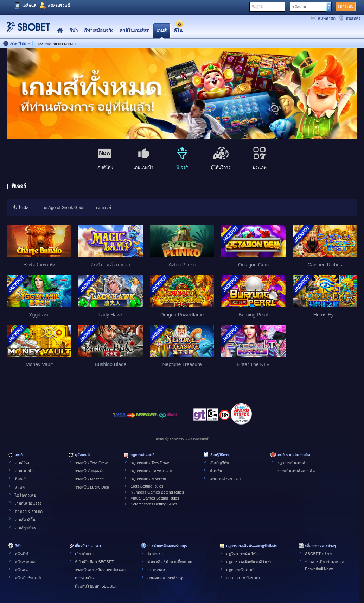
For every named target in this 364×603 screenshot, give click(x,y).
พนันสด (21, 570)
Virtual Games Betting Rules (155, 498)
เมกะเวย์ (104, 208)
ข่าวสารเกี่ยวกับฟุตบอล (325, 562)
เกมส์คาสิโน (25, 520)
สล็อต (20, 487)
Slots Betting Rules (147, 486)
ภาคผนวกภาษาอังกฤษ (166, 578)
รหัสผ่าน (299, 7)
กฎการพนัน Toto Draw (150, 463)
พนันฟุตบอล (25, 562)
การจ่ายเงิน (84, 578)
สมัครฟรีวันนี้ (59, 6)
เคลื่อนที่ (29, 6)
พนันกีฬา (23, 554)
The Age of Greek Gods (62, 208)
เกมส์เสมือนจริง (28, 503)
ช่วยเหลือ (353, 18)
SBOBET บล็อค (318, 554)
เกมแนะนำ (24, 471)
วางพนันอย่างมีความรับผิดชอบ (100, 570)
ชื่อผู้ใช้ (257, 7)
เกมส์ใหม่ (23, 463)
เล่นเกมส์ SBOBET (226, 479)
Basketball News (319, 569)
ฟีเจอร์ (20, 479)
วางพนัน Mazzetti (90, 479)
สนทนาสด (327, 18)
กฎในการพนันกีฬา (242, 554)
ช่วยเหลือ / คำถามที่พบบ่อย (170, 562)
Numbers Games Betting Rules (157, 492)
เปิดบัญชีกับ (219, 463)
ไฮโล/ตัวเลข (25, 495)
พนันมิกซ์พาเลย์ (28, 578)
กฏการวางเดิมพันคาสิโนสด (249, 562)
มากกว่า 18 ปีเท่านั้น (243, 578)
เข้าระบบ (346, 6)
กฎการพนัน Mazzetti (148, 479)
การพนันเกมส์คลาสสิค (296, 471)
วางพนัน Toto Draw (91, 463)
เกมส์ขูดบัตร (25, 528)
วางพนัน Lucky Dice (92, 487)
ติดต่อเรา (155, 554)
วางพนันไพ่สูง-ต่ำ (89, 471)
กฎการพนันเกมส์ (291, 463)
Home (60, 31)
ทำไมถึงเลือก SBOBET (94, 562)
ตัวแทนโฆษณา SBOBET (96, 586)
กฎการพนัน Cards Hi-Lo (151, 471)
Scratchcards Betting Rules (154, 504)
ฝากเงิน (216, 471)
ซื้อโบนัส (18, 207)
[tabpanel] (182, 94)
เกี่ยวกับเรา (84, 554)
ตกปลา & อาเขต (29, 511)
